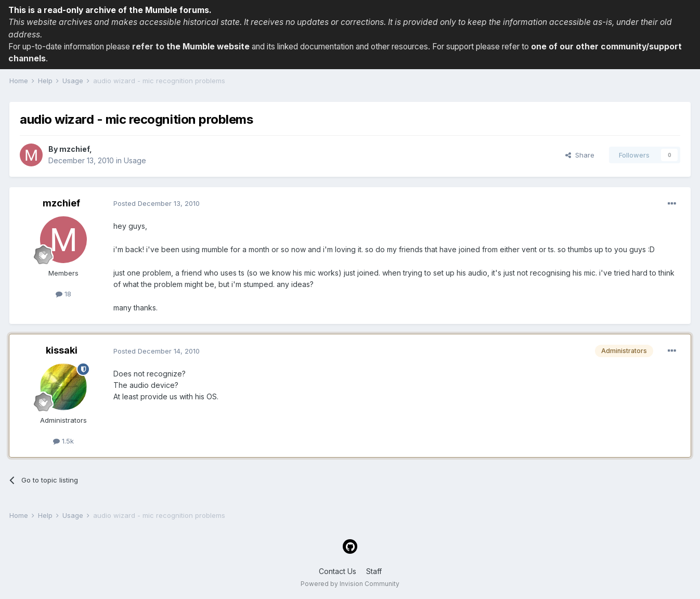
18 (63, 294)
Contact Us (338, 571)
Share (580, 155)
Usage (135, 160)
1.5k (63, 441)
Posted (157, 203)
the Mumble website (208, 47)
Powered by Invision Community (350, 584)
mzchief (74, 149)
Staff (374, 571)
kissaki (62, 350)
